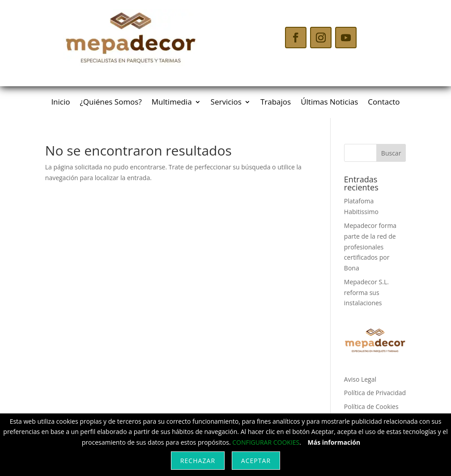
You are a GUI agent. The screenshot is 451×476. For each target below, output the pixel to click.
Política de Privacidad (375, 393)
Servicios (226, 103)
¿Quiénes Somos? (111, 103)
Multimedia (172, 103)
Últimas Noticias (329, 103)
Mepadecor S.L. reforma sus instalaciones (366, 293)
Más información (334, 442)
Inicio (60, 103)
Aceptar (256, 461)
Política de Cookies (371, 406)
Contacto (384, 103)
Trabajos (276, 103)
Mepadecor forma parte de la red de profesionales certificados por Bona (370, 247)
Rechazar (198, 461)
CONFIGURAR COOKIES (266, 442)
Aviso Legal (360, 379)
